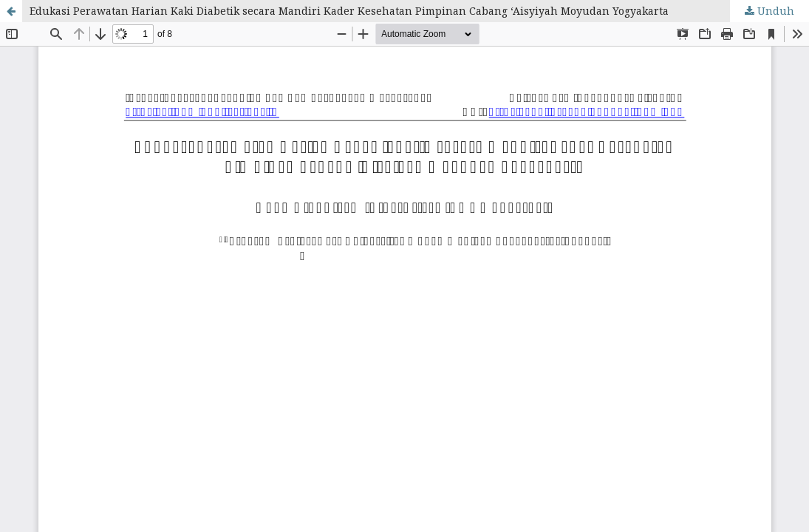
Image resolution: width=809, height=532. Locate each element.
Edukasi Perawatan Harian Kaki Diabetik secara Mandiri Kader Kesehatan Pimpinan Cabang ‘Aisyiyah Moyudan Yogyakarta (349, 11)
